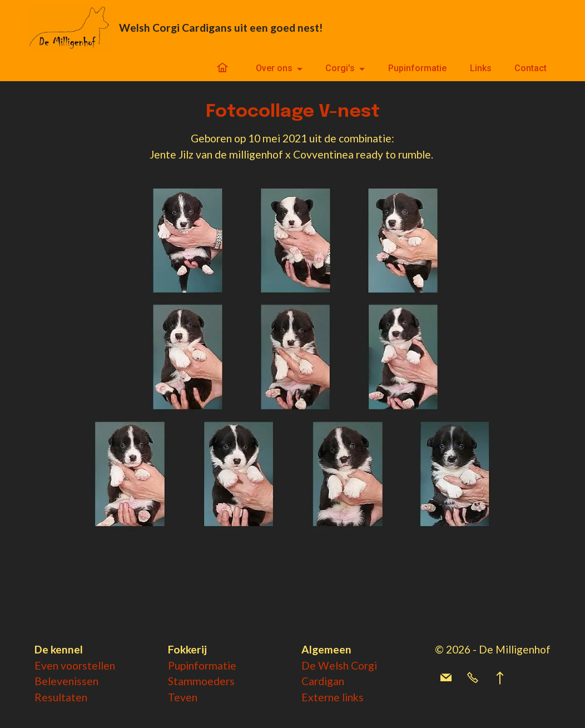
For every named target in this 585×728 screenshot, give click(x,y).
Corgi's (340, 68)
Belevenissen (66, 681)
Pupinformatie (417, 68)
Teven (183, 697)
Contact (531, 68)
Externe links (333, 697)
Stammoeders (201, 681)
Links (481, 68)
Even (48, 665)
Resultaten (61, 697)
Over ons (274, 68)
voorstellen (88, 665)
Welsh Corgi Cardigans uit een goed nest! (221, 28)
